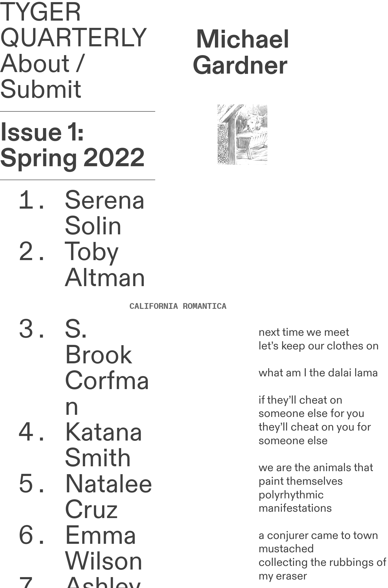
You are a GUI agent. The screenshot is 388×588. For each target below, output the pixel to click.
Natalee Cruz (109, 497)
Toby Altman (105, 278)
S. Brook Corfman (107, 368)
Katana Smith (104, 446)
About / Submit (43, 77)
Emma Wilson (104, 549)
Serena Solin (105, 214)
